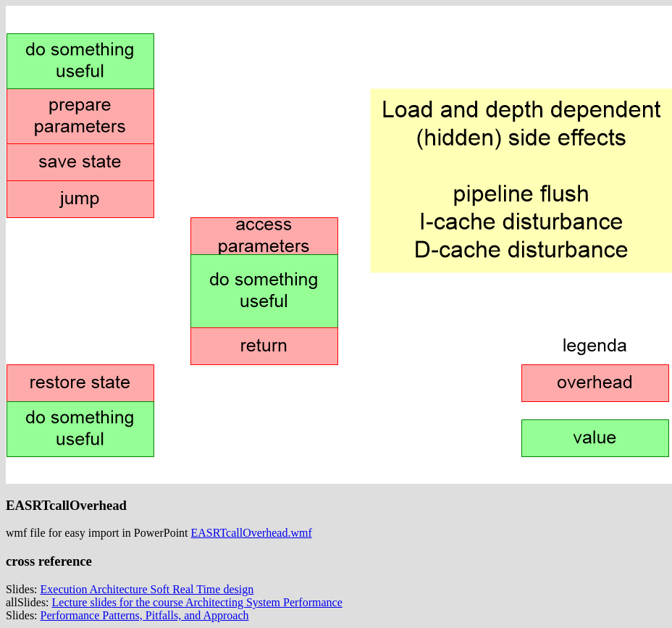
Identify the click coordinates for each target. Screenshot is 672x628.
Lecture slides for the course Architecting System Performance (197, 602)
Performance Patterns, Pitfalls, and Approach (145, 615)
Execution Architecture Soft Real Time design (147, 589)
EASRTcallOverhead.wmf (252, 533)
